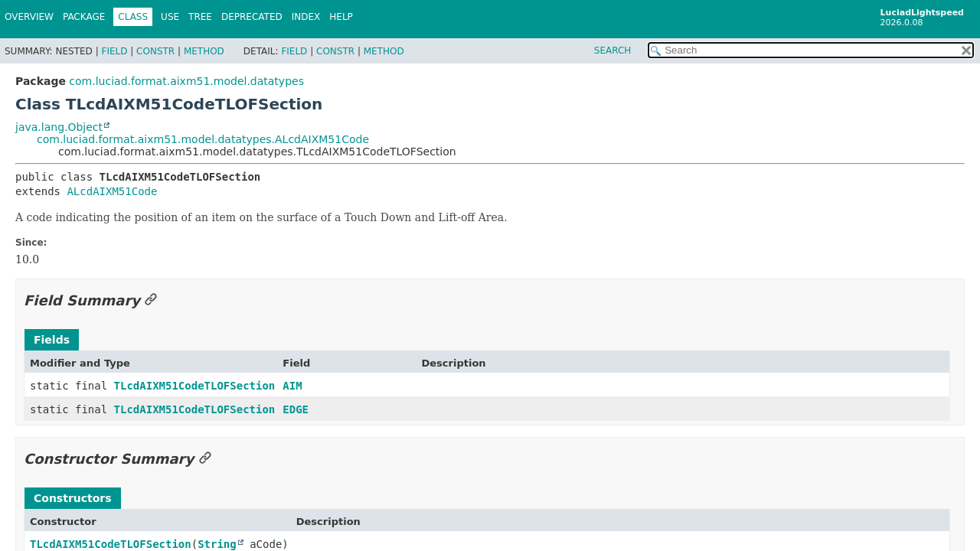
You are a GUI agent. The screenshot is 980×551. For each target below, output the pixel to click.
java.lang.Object (59, 127)
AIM (292, 386)
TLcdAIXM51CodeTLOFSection (195, 386)
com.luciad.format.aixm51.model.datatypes (186, 81)
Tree (200, 17)
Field (114, 51)
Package (84, 17)
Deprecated (252, 17)
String (217, 544)
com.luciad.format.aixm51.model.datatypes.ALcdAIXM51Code (203, 139)
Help (341, 17)
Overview (29, 17)
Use (170, 17)
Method (204, 51)
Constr (155, 51)
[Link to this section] (151, 300)
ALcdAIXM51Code (112, 191)
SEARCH (613, 51)
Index (306, 17)
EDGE (296, 409)
